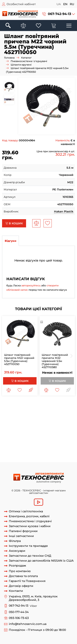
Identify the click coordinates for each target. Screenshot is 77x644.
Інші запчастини (21, 536)
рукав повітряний (53, 435)
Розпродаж (17, 566)
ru (72, 4)
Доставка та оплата (23, 576)
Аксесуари (17, 551)
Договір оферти (21, 586)
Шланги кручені (21, 65)
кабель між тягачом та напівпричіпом (28, 447)
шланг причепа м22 (22, 409)
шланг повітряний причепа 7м (24, 428)
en (65, 4)
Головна (9, 58)
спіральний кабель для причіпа (45, 454)
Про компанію (20, 571)
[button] (59, 14)
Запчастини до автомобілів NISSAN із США (41, 561)
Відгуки (10, 241)
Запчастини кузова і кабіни (30, 526)
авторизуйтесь (31, 285)
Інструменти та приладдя (28, 546)
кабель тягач (22, 450)
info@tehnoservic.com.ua (28, 624)
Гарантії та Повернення (27, 581)
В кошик (14, 223)
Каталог (26, 58)
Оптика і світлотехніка (26, 511)
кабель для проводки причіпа (44, 443)
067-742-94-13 (59, 14)
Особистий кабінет (21, 4)
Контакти (16, 591)
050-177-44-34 (19, 612)
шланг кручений (26, 431)
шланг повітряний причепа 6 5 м (45, 424)
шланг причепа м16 (51, 409)
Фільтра (15, 541)
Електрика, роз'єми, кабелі (29, 516)
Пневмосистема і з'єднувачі (29, 61)
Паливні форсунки (23, 531)
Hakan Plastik (64, 211)
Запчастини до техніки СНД (30, 556)
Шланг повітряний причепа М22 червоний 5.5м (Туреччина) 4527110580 (55, 361)
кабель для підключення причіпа (25, 439)
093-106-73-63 (19, 618)
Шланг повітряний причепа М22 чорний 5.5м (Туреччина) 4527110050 (19, 359)
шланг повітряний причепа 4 (44, 416)
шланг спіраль (30, 435)
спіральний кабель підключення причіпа (31, 458)
